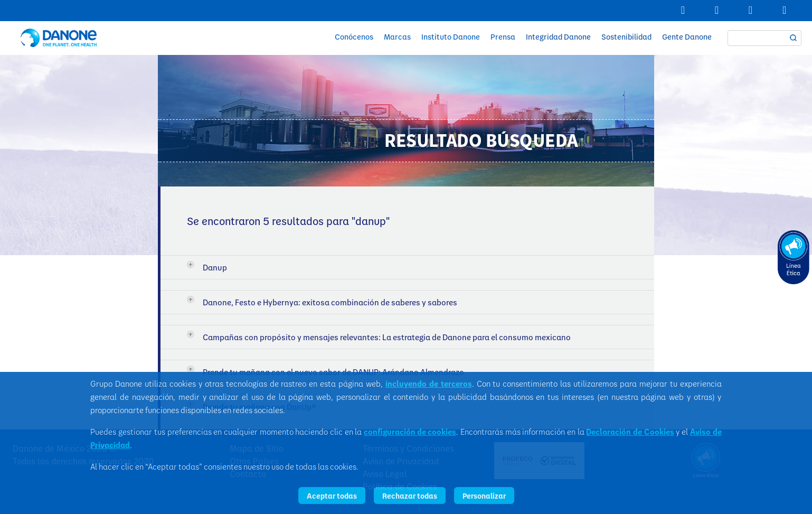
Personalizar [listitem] (484, 496)
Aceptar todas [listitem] (332, 496)
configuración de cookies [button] (410, 432)
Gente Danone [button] (687, 37)
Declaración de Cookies (630, 432)
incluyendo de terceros (429, 384)
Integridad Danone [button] (558, 37)
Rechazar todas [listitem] (410, 496)
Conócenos (354, 37)
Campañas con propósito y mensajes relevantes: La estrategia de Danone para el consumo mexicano (387, 337)
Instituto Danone (451, 37)
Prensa (503, 37)
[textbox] (764, 38)
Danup (215, 267)
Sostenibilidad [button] (626, 37)
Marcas (397, 37)
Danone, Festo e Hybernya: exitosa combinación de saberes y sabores (330, 302)
